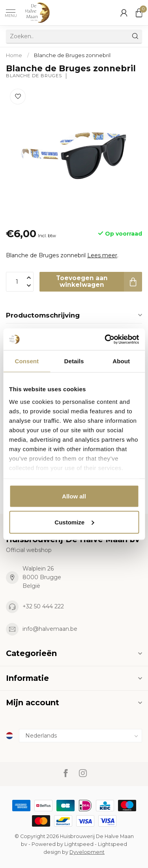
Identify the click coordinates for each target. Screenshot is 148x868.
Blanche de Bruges (34, 76)
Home (14, 55)
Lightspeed (79, 844)
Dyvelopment (87, 852)
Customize (74, 522)
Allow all (74, 496)
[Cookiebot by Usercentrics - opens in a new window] (105, 339)
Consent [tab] (27, 361)
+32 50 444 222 (43, 606)
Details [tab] (74, 361)
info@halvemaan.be (50, 629)
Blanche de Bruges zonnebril (72, 55)
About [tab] (121, 361)
